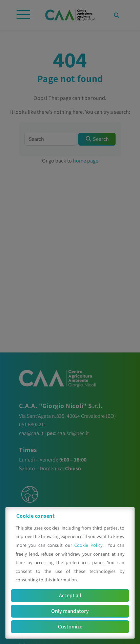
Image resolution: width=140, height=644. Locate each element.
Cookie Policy (89, 545)
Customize (70, 627)
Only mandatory (70, 611)
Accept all (70, 595)
